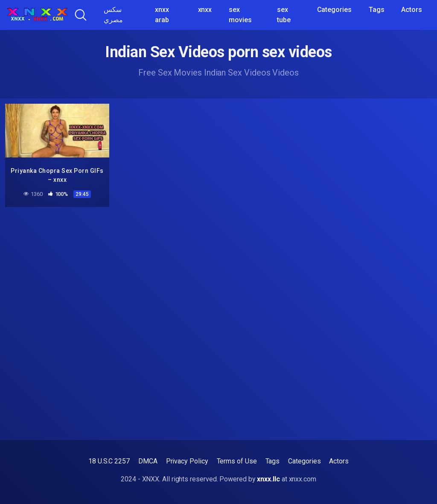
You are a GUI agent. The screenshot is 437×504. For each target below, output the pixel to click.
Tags (377, 10)
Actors (412, 10)
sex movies (240, 15)
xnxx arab (162, 15)
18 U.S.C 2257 (109, 461)
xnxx (205, 10)
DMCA (148, 461)
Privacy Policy (187, 461)
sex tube (284, 15)
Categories (334, 10)
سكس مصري (113, 15)
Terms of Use (237, 461)
